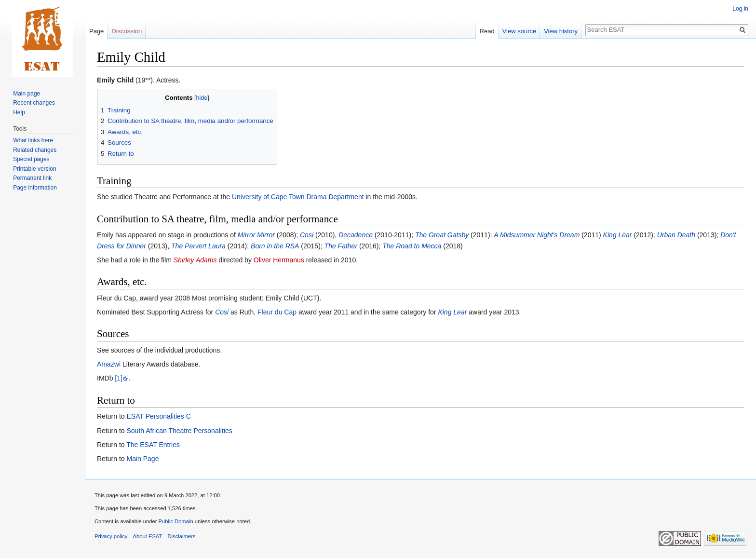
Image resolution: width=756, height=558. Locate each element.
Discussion (127, 31)
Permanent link (32, 178)
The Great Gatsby (442, 235)
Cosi (307, 235)
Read (487, 31)
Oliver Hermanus (279, 260)
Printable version (34, 169)
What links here (33, 140)
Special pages (31, 159)
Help (19, 112)
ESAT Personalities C (158, 416)
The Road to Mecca (412, 246)
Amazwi (109, 364)
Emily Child (115, 80)
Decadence (356, 235)
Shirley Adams (195, 260)
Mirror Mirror (256, 235)
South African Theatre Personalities (179, 431)
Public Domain (175, 521)
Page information (35, 188)
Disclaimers (182, 536)
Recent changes (34, 103)
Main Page (142, 459)
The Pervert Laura (198, 246)
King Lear (618, 235)
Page (96, 31)
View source (520, 31)
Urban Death (676, 235)
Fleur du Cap (277, 312)
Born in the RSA (275, 246)
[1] (119, 378)
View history (561, 31)
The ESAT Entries (153, 445)
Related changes (35, 150)
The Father (341, 246)
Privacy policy (111, 536)
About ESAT (148, 536)
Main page (27, 94)
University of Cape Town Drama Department (298, 197)
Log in (740, 9)
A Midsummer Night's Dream (537, 235)
